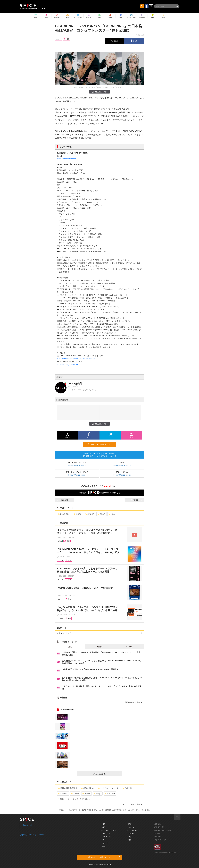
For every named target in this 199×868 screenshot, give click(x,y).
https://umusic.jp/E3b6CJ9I (68, 365)
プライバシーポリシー (162, 840)
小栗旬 (75, 794)
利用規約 (157, 837)
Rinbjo (97, 794)
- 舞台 (103, 827)
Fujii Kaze (110, 794)
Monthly (129, 647)
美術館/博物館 (88, 788)
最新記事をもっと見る (133, 702)
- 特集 (130, 840)
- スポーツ (105, 843)
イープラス (60, 810)
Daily (70, 647)
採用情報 (157, 834)
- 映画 (103, 846)
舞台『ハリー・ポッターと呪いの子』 (74, 799)
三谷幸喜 (127, 788)
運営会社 (157, 824)
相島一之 (63, 794)
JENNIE (90, 514)
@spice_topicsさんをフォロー (32, 835)
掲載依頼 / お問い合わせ (163, 830)
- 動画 (130, 824)
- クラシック (106, 834)
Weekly (99, 647)
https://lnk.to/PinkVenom (67, 159)
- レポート (131, 834)
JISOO (78, 514)
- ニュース (131, 827)
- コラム (130, 837)
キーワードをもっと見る (133, 804)
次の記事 (137, 500)
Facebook (28, 825)
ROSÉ (101, 514)
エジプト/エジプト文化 (108, 788)
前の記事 (62, 500)
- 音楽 (103, 824)
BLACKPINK (64, 514)
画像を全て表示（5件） (99, 92)
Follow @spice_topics (77, 465)
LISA (112, 514)
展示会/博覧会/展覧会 (68, 788)
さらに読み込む (107, 774)
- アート (104, 840)
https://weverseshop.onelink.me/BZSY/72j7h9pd (76, 359)
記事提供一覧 (159, 827)
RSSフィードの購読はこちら (101, 444)
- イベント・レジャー (109, 830)
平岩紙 (86, 794)
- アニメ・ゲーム (107, 837)
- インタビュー (133, 830)
